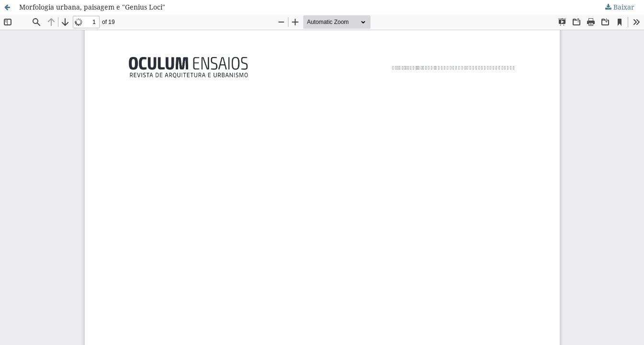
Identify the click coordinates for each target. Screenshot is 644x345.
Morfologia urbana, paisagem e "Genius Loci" (92, 7)
